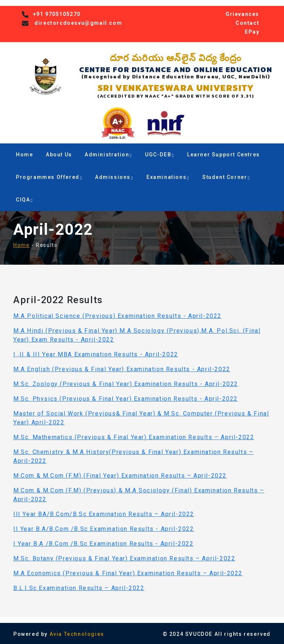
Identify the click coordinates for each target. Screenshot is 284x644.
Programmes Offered (49, 177)
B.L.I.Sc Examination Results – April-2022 (79, 588)
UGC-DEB (160, 155)
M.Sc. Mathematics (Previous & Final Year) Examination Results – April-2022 (134, 437)
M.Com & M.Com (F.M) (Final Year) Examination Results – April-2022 (120, 476)
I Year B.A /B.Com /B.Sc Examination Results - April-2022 (104, 544)
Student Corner (226, 177)
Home (24, 155)
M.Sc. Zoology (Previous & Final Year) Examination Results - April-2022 (126, 384)
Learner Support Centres (224, 155)
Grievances (242, 14)
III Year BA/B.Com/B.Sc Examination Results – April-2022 (104, 514)
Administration (108, 155)
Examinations (168, 177)
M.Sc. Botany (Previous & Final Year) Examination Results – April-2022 (124, 558)
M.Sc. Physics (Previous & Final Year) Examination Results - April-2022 (126, 399)
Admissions (114, 177)
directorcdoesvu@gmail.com (78, 23)
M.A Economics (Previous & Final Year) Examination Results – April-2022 (128, 573)
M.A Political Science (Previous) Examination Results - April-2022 (117, 316)
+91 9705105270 (57, 14)
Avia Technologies (77, 634)
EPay (252, 32)
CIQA (24, 200)
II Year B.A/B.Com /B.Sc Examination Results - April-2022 (104, 529)
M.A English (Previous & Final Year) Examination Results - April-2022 (122, 369)
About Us (59, 155)
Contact (247, 23)
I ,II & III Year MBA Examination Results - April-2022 (96, 354)
